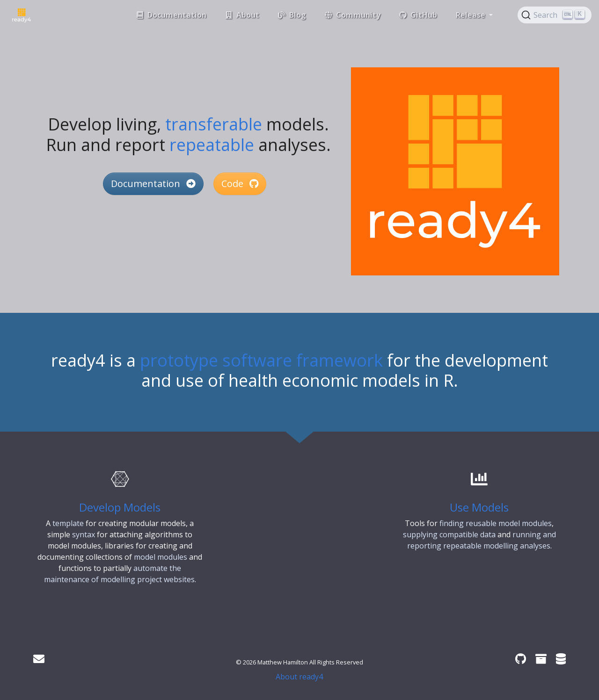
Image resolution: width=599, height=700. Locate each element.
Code (240, 184)
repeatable (212, 145)
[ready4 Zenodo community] (541, 659)
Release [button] (471, 15)
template (68, 523)
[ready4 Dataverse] (561, 659)
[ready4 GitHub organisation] (521, 659)
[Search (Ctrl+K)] (555, 15)
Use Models (479, 507)
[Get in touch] (39, 659)
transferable (214, 124)
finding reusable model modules (496, 523)
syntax (84, 534)
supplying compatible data (449, 534)
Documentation (153, 184)
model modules (161, 557)
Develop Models (120, 507)
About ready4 (299, 677)
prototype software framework (261, 360)
